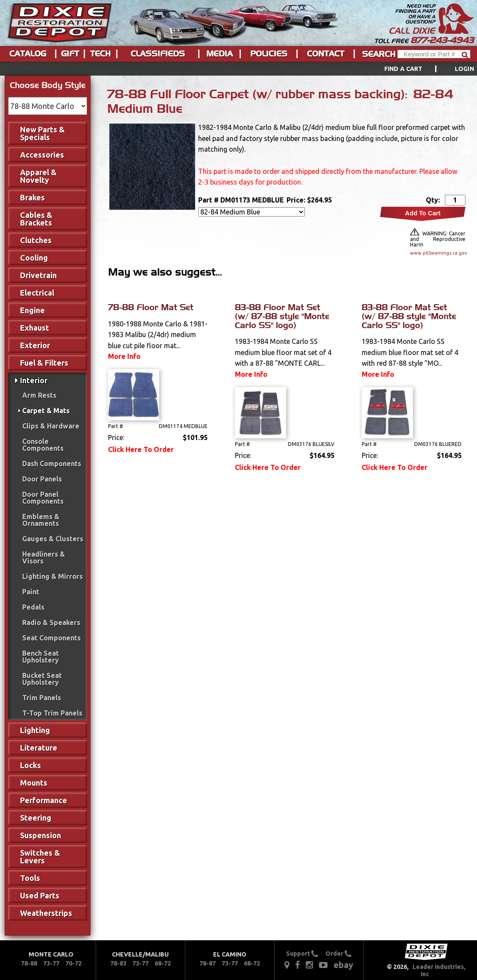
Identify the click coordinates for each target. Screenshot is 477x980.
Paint (31, 592)
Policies (269, 54)
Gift (70, 54)
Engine (32, 310)
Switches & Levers (40, 857)
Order (338, 954)
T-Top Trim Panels (52, 713)
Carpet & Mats (46, 411)
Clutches (36, 240)
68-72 (163, 963)
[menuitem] (420, 69)
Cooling (34, 258)
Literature (39, 748)
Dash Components (52, 464)
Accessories (42, 155)
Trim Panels (42, 698)
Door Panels (42, 479)
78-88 (29, 963)
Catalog (28, 54)
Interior (34, 380)
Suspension (41, 835)
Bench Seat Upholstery (41, 657)
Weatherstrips (46, 913)
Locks (31, 765)
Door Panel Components (43, 498)
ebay (343, 965)
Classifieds (158, 54)
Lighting (35, 730)
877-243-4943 (442, 40)
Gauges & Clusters (53, 539)
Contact (326, 54)
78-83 (118, 963)
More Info (124, 356)
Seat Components (51, 638)
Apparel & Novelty (38, 176)
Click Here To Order (141, 449)
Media (219, 54)
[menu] (238, 69)
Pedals (33, 607)
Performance (44, 800)
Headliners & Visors (44, 557)
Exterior (35, 345)
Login (464, 69)
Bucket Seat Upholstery (42, 679)
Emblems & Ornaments (41, 520)
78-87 (208, 963)
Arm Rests (39, 395)
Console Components (43, 445)
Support (302, 954)
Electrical (37, 293)
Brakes (32, 197)
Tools (30, 878)
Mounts (34, 783)
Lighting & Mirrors (53, 576)
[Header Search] (434, 54)
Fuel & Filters (44, 363)
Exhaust (35, 328)
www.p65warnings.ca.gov (438, 253)
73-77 (51, 963)
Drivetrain (38, 275)
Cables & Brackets (36, 219)
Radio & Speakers (51, 622)
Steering (36, 818)
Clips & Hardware (51, 426)
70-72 (73, 963)
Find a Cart (404, 69)
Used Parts (40, 895)
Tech (100, 54)
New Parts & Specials (42, 133)
